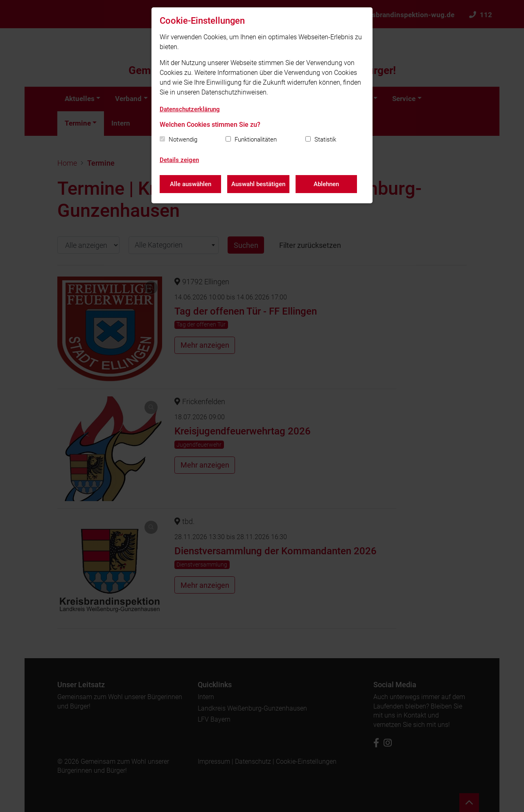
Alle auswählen (191, 184)
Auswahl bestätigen (258, 184)
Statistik (325, 139)
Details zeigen (179, 160)
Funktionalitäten (256, 139)
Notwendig (183, 139)
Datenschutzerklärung (190, 109)
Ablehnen (326, 184)
